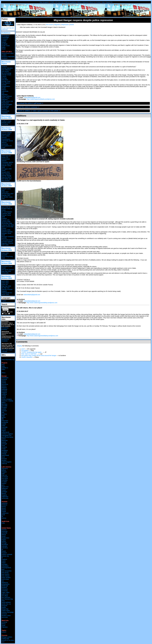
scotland (4, 452)
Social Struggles (7, 104)
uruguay (4, 495)
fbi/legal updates (7, 637)
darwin (4, 508)
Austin (4, 536)
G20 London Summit (6, 137)
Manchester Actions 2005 (7, 249)
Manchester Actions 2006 (7, 203)
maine (4, 561)
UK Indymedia (59, 2)
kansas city (5, 556)
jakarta (4, 510)
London (4, 41)
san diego (5, 596)
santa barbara (6, 602)
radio (3, 366)
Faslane (4, 218)
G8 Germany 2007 (8, 194)
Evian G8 (5, 284)
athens (4, 381)
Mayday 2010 (6, 123)
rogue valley (6, 592)
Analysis (4, 66)
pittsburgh (5, 586)
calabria (4, 394)
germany (4, 404)
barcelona (5, 384)
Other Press (6, 98)
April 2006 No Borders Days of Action (7, 209)
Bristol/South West (8, 53)
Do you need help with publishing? (8, 29)
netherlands (5, 432)
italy (3, 412)
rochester (5, 591)
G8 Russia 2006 (7, 223)
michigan (5, 564)
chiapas (4, 472)
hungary (4, 407)
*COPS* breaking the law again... (32, 352)
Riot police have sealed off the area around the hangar (39, 355)
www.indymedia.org (8, 360)
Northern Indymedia (8, 57)
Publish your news (8, 24)
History (4, 90)
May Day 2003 (6, 286)
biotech (4, 632)
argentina (5, 469)
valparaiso (5, 497)
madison (4, 559)
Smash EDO (6, 172)
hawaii (4, 551)
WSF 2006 (5, 245)
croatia (4, 396)
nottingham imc (7, 435)
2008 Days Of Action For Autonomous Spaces (6, 158)
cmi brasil (5, 477)
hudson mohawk (7, 554)
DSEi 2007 (5, 192)
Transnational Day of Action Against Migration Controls (8, 242)
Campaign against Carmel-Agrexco (7, 163)
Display (20, 346)
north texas (5, 579)
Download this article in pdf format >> (30, 103)
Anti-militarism (6, 70)
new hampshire (7, 571)
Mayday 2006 (6, 230)
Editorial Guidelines (71, 2)
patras (4, 439)
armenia (4, 379)
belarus (4, 386)
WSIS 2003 (5, 294)
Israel (3, 625)
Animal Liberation (7, 68)
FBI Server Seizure (8, 270)
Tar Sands (5, 124)
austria (4, 383)
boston (4, 540)
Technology (5, 106)
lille (3, 419)
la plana (4, 414)
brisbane (4, 505)
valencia (4, 464)
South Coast (6, 46)
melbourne (5, 513)
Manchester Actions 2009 (7, 129)
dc (2, 549)
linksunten (5, 421)
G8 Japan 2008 (7, 169)
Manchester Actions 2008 (7, 152)
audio (11, 312)
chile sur (4, 475)
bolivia (4, 470)
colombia (5, 480)
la (2, 558)
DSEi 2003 (5, 283)
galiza (4, 402)
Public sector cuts (7, 101)
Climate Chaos (6, 75)
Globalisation (6, 86)
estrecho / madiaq (7, 401)
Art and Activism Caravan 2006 (7, 213)
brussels (4, 391)
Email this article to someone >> (28, 107)
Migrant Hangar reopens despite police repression (83, 20)
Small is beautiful (27, 357)
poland (4, 442)
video (6, 314)
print (3, 364)
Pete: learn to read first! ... (30, 354)
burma (4, 507)
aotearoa (4, 503)
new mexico (5, 574)
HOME (52, 2)
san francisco (6, 597)
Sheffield (4, 44)
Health (4, 88)
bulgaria (4, 393)
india (3, 523)
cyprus (4, 398)
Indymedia (5, 91)
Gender (4, 85)
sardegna (5, 450)
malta (3, 426)
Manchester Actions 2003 (7, 277)
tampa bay (5, 609)
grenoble (4, 406)
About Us (92, 2)
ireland (4, 409)
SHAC (4, 171)
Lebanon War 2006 (8, 225)
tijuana (4, 493)
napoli (4, 431)
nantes (4, 429)
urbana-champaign (8, 612)
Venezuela (5, 273)
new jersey (5, 573)
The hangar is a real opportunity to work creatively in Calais (41, 120)
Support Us (109, 2)
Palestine (5, 100)
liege (3, 416)
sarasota (4, 606)
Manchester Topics (6, 63)
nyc (3, 581)
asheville (4, 533)
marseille (5, 427)
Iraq (3, 93)
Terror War (5, 108)
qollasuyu (5, 488)
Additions (21, 116)
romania (4, 447)
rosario (4, 490)
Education (5, 80)
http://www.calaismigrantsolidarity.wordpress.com (42, 336)
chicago (4, 543)
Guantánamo (6, 139)
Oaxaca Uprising (7, 232)
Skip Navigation (44, 2)
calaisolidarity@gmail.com (32, 97)
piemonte (5, 440)
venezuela (5, 498)
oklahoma (5, 582)
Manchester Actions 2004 (7, 263)
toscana (4, 459)
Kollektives (6, 33)
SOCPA (4, 238)
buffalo (4, 541)
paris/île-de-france (7, 437)
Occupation (25, 351)
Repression (65, 25)
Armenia (4, 622)
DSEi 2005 (5, 253)
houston (4, 553)
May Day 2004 (6, 271)
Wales (4, 47)
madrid (4, 424)
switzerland (5, 455)
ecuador (4, 482)
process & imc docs (8, 640)
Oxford (4, 42)
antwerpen (5, 378)
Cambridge (5, 37)
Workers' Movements (5, 110)
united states (6, 611)
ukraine (4, 460)
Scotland (4, 58)
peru (3, 485)
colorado (4, 546)
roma (3, 445)
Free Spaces (6, 83)
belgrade (4, 389)
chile (3, 473)
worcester (5, 617)
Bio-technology (6, 73)
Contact (98, 2)
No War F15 (6, 288)
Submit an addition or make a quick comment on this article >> (39, 111)
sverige (4, 454)
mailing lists (5, 639)
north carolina (6, 578)
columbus (5, 548)
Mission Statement (83, 2)
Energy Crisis (6, 81)
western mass (6, 616)
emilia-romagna (7, 399)
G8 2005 (4, 255)
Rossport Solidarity (8, 237)
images (4, 312)
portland (4, 587)
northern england (7, 434)
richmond (5, 589)
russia (4, 449)
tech (3, 642)
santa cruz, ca (6, 604)
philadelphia (6, 584)
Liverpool (5, 39)
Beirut (4, 624)
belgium (4, 388)
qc (2, 516)
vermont (4, 614)
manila (4, 511)
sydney (4, 518)
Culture (4, 76)
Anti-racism (50, 25)
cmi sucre (5, 478)
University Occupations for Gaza (7, 146)
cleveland (5, 544)
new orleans (6, 576)
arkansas (5, 531)
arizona (4, 530)
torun (3, 457)
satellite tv (5, 368)
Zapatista (5, 113)
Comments (22, 342)
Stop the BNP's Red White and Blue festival (7, 179)
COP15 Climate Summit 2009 (7, 133)
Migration (57, 25)
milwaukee (5, 566)
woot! (23, 349)
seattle (4, 607)
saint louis (5, 594)
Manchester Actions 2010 (7, 117)
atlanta (4, 535)
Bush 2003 (5, 281)
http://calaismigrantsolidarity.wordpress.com (41, 99)
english (4, 301)
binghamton (5, 538)
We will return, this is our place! (29, 308)
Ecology (4, 78)
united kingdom (7, 462)
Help (103, 2)
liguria (4, 417)
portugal (4, 444)
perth (3, 515)
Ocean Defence (7, 96)
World (72, 25)
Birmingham (6, 36)
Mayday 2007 (6, 195)
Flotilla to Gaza (6, 121)
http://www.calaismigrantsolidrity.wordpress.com (42, 303)
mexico (4, 483)
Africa (4, 373)
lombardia (5, 422)
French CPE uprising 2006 (6, 221)
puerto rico (5, 487)
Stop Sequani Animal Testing (6, 175)
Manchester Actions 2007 (7, 185)
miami (4, 563)
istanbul (4, 411)
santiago (4, 492)
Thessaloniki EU (7, 293)
